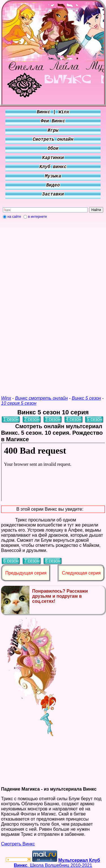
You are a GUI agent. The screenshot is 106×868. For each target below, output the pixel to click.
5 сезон (95, 419)
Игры (53, 130)
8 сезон (53, 561)
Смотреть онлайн (53, 140)
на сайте (14, 217)
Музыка (53, 176)
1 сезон (11, 419)
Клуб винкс (53, 167)
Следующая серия (81, 573)
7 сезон (32, 561)
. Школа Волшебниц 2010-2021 (57, 863)
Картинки (53, 158)
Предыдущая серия (26, 573)
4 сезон (74, 419)
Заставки (53, 194)
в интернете (37, 217)
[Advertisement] (53, 305)
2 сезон (32, 419)
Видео (53, 185)
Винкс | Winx (53, 112)
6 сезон (11, 561)
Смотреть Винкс (18, 844)
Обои (53, 149)
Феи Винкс (53, 121)
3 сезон (53, 419)
